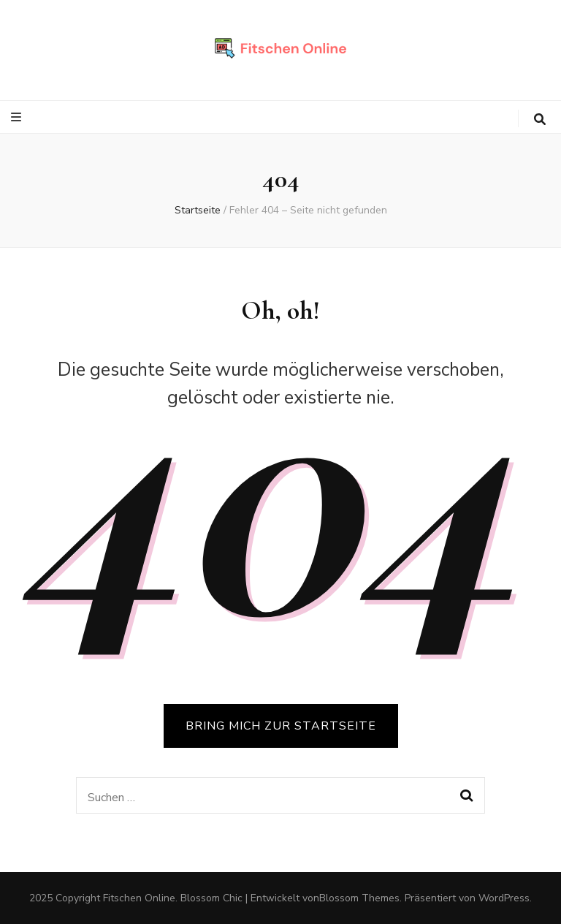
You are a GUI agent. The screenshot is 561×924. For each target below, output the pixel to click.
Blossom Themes (359, 898)
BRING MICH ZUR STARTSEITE (281, 726)
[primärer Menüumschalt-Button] (18, 117)
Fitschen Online (139, 898)
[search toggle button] (540, 120)
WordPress (504, 898)
